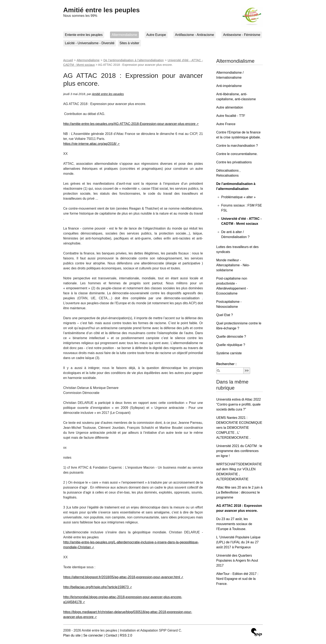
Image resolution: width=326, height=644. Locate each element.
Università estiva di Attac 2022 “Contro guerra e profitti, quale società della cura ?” (238, 404)
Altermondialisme (124, 35)
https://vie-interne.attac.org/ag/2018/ (90, 144)
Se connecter (93, 635)
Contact (111, 635)
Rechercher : (226, 364)
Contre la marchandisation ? (237, 146)
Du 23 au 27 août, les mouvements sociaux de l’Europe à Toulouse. (234, 524)
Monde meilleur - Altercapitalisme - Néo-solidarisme (233, 265)
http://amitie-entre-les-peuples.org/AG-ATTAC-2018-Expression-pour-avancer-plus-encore (129, 124)
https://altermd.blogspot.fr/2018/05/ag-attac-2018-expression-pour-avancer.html (122, 577)
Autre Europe (156, 35)
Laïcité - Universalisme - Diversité (90, 43)
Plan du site (72, 635)
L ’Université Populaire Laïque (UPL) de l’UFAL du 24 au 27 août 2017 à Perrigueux (238, 542)
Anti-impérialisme (229, 86)
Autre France (226, 124)
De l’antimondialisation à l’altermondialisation (134, 60)
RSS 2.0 (126, 635)
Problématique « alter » (238, 197)
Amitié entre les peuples (101, 10)
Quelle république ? (231, 345)
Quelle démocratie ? (231, 337)
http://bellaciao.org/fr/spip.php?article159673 (96, 587)
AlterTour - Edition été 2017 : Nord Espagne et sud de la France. (237, 579)
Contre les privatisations (234, 162)
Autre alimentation (230, 107)
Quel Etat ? (225, 315)
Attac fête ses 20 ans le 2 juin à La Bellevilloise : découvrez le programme (239, 492)
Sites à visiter (129, 43)
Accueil (68, 60)
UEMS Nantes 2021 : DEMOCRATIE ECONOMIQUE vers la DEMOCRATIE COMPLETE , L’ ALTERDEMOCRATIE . (239, 428)
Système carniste (229, 353)
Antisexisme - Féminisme (242, 35)
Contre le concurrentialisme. (237, 154)
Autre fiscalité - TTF (231, 116)
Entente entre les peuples (84, 35)
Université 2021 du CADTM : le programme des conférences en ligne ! (239, 451)
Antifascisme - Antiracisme (195, 35)
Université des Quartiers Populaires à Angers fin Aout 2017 (237, 560)
